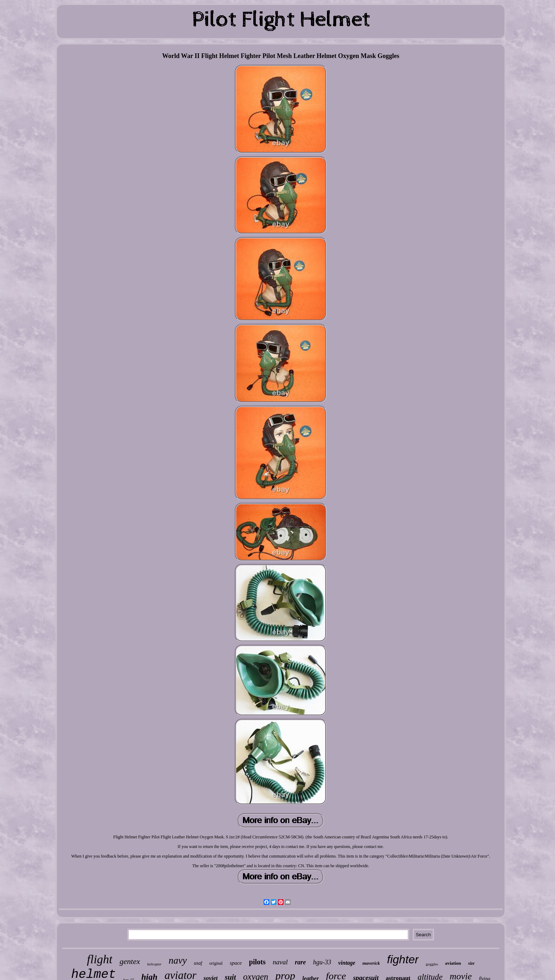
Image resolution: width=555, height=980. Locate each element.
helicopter (154, 964)
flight (100, 959)
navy (178, 960)
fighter (403, 959)
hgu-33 (322, 962)
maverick (371, 963)
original (216, 963)
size (471, 963)
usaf (198, 963)
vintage (347, 963)
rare (300, 962)
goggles (432, 964)
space (236, 963)
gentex (130, 961)
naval (280, 962)
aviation (453, 963)
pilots (257, 962)
